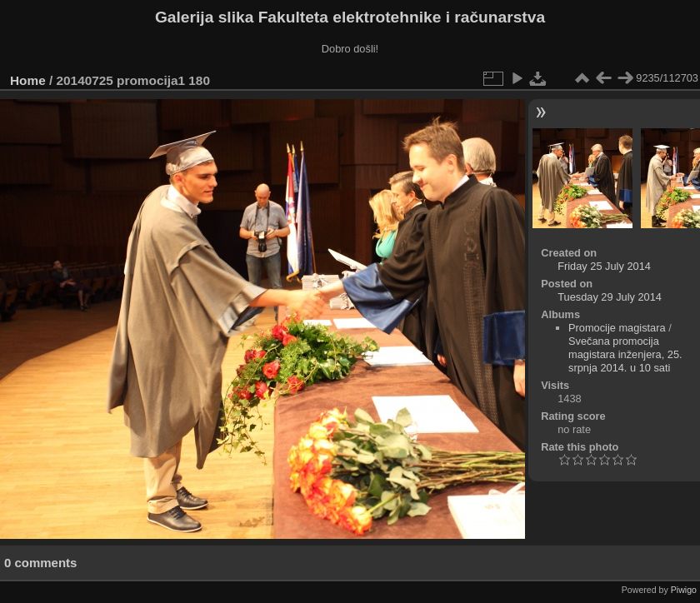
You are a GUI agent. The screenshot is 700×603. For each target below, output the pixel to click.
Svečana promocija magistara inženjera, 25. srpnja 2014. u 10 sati (625, 354)
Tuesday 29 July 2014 (610, 297)
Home (28, 80)
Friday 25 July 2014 (604, 266)
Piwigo (684, 590)
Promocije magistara (617, 328)
